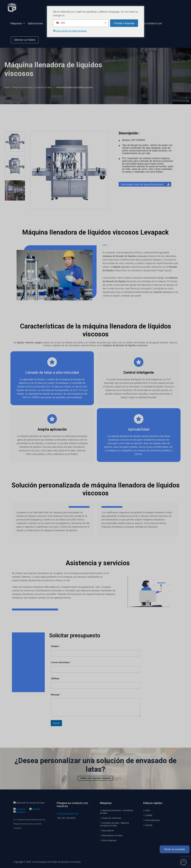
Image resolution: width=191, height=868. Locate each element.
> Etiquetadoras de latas (111, 835)
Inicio (7, 87)
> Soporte (148, 825)
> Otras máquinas (108, 840)
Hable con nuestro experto (95, 778)
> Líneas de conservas (110, 818)
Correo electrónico (61, 662)
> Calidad (148, 815)
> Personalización (152, 820)
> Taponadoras (107, 831)
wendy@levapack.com (68, 814)
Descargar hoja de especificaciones (146, 184)
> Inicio (147, 810)
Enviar (56, 723)
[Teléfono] (95, 685)
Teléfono (55, 678)
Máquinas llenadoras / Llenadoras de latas (33, 87)
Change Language (124, 23)
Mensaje (56, 694)
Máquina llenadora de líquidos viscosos (75, 87)
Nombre (56, 646)
